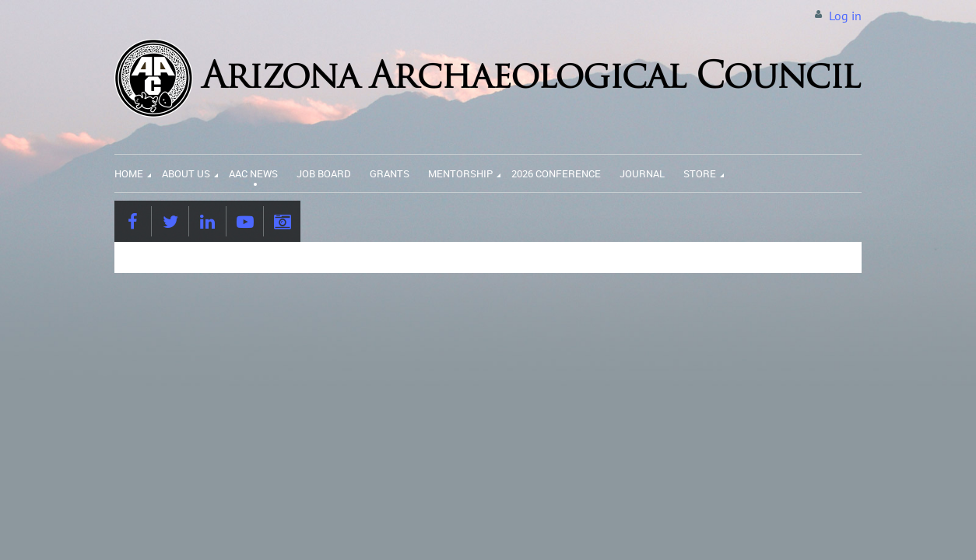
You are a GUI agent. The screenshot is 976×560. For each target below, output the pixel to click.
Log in (845, 16)
